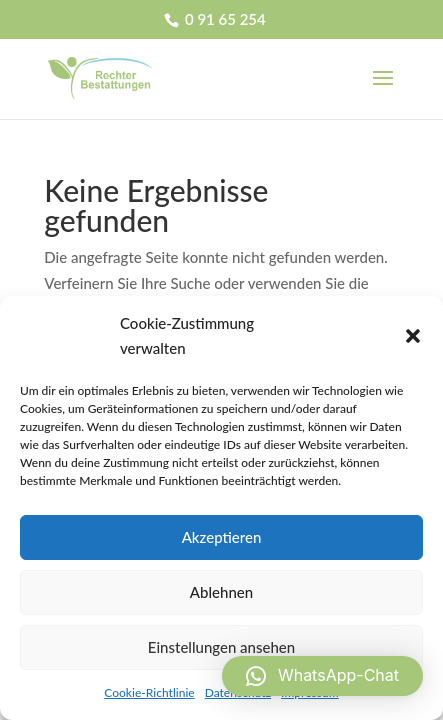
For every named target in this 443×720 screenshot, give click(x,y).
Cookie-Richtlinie (149, 692)
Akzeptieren (222, 537)
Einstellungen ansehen (221, 647)
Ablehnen (221, 592)
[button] (413, 336)
